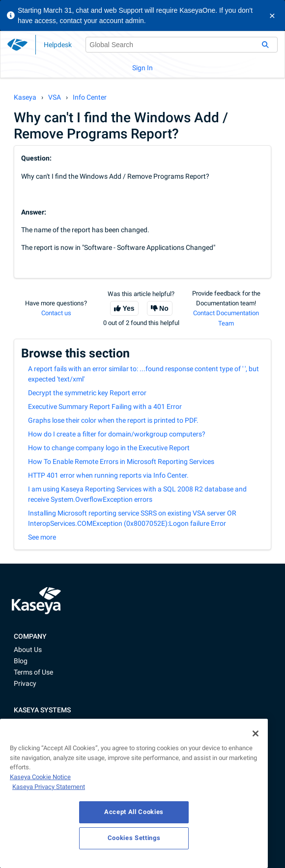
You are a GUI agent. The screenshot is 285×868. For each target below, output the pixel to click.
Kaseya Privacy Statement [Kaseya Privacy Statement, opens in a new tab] (49, 787)
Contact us (56, 313)
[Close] (256, 733)
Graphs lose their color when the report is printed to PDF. (113, 420)
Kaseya (25, 97)
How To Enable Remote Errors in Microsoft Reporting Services (121, 461)
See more (42, 537)
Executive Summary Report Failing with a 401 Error (105, 407)
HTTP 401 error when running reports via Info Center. (108, 475)
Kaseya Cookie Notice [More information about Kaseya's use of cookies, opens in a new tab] (40, 777)
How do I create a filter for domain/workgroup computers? (117, 434)
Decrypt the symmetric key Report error (87, 393)
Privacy (25, 683)
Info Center (90, 97)
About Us (28, 650)
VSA (55, 97)
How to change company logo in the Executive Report (109, 448)
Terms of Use (33, 672)
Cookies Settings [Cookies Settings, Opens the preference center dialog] (134, 838)
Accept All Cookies (134, 812)
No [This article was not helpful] (164, 308)
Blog (21, 661)
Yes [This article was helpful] (128, 308)
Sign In (142, 68)
